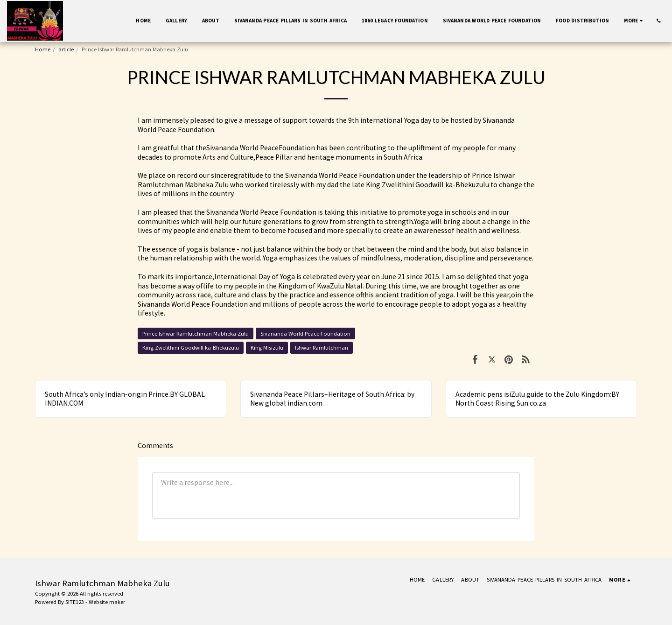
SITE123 (75, 602)
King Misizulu (267, 348)
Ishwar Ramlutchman (322, 348)
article (66, 49)
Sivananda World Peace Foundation (305, 334)
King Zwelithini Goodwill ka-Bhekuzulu (191, 348)
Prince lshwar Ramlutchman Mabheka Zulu (196, 334)
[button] (659, 21)
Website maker (107, 602)
